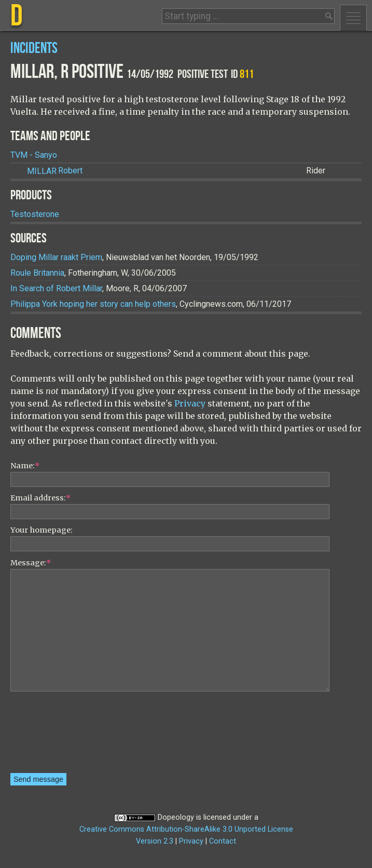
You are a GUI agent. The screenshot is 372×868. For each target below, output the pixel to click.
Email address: (40, 498)
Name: (25, 466)
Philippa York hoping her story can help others (93, 304)
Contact (223, 841)
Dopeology (176, 817)
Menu (353, 18)
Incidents (34, 49)
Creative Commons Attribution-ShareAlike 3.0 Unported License (186, 829)
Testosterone (35, 214)
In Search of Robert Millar (56, 288)
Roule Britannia (37, 273)
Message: (31, 563)
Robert (55, 171)
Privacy (190, 403)
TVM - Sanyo (34, 155)
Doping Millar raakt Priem (56, 257)
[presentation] (53, 736)
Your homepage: (42, 530)
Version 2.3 (155, 841)
